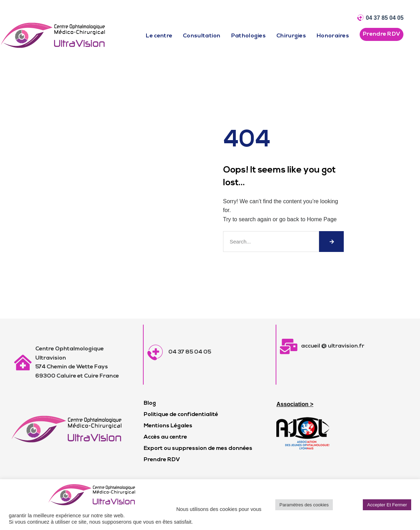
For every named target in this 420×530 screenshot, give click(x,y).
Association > (295, 404)
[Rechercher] (331, 242)
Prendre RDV (162, 460)
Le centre (159, 36)
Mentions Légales (168, 426)
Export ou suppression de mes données (198, 448)
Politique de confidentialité (181, 415)
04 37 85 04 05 (385, 18)
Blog (150, 403)
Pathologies (248, 36)
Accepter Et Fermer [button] (387, 505)
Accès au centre (165, 437)
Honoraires (333, 36)
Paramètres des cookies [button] (304, 505)
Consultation (202, 36)
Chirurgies (291, 36)
